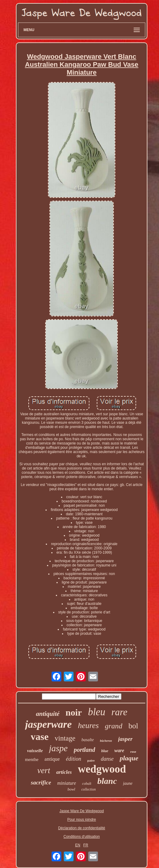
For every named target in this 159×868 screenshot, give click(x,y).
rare (119, 712)
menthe (32, 759)
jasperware (48, 724)
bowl (71, 789)
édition (74, 759)
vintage (65, 738)
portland (85, 750)
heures (88, 725)
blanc (107, 781)
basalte (88, 740)
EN (78, 845)
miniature (67, 783)
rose (133, 752)
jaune (128, 783)
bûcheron (106, 741)
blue (105, 751)
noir (74, 712)
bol (133, 726)
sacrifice (41, 782)
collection (88, 789)
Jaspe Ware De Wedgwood (82, 811)
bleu (97, 712)
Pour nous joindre (81, 820)
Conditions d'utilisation (82, 837)
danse (107, 759)
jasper (125, 739)
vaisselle (35, 751)
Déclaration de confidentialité (81, 828)
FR (86, 845)
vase (40, 737)
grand (114, 726)
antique (52, 759)
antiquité (48, 714)
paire (91, 760)
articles (64, 772)
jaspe (58, 748)
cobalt (87, 784)
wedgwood (102, 769)
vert (44, 770)
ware (119, 750)
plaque (129, 758)
